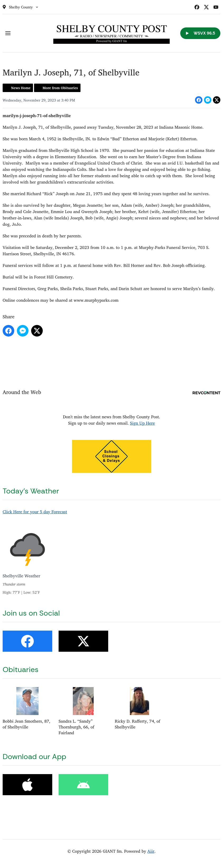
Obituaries (21, 670)
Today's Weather (31, 491)
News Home (21, 88)
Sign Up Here (143, 423)
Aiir (151, 851)
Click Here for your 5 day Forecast (35, 512)
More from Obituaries (60, 88)
